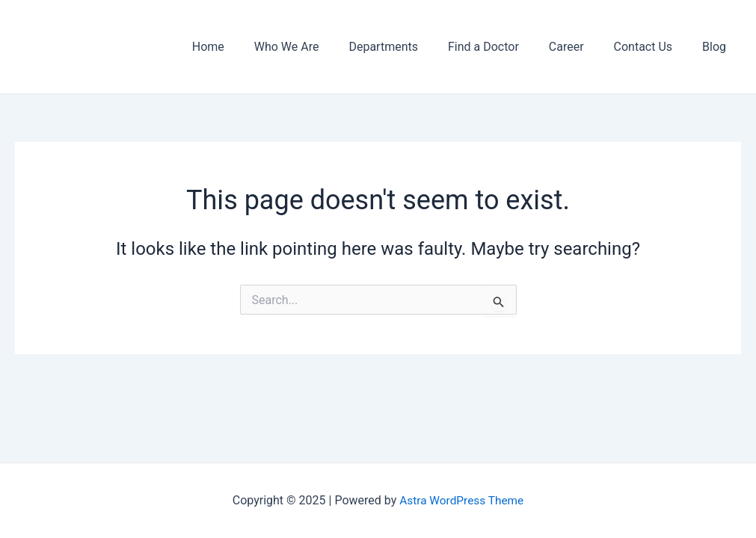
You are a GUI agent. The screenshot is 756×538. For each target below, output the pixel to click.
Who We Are (320, 47)
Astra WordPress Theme (461, 500)
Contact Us (652, 47)
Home (247, 47)
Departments (410, 47)
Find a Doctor (504, 47)
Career (581, 47)
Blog (717, 47)
